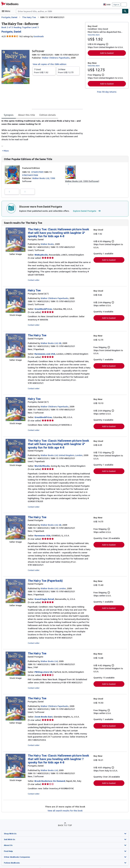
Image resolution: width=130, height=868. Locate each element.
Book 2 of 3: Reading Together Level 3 (20, 27)
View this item (93, 35)
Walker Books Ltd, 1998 (43, 178)
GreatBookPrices (43, 309)
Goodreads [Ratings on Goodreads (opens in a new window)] (38, 36)
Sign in (116, 4)
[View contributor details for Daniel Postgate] (11, 32)
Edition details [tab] (46, 115)
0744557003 (38, 172)
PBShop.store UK (43, 660)
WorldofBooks (42, 463)
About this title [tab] (26, 115)
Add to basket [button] (107, 53)
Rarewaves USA (43, 530)
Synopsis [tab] (9, 115)
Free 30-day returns (107, 92)
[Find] (125, 11)
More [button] (6, 151)
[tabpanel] (42, 136)
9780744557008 (30, 175)
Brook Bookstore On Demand (49, 766)
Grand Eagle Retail (44, 590)
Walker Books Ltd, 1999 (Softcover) (82, 181)
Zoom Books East (43, 705)
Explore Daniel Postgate (85, 211)
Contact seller (33, 280)
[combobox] (69, 11)
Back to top (65, 810)
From (44, 71)
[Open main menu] (7, 11)
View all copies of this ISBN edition (49, 64)
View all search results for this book (65, 795)
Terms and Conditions (105, 853)
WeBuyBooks (41, 255)
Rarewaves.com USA (45, 354)
